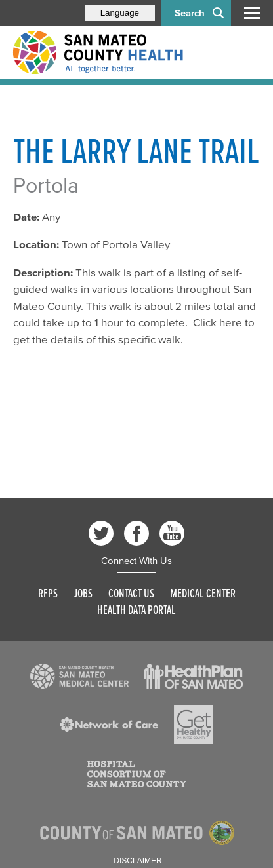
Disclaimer (137, 861)
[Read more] (79, 676)
